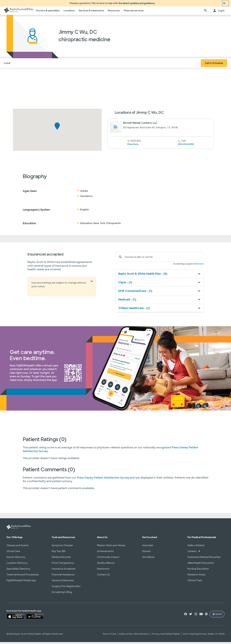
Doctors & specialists (48, 12)
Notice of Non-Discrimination (134, 636)
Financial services (134, 12)
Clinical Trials (195, 582)
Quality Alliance (106, 565)
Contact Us (103, 576)
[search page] (205, 13)
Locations (69, 12)
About (24, 65)
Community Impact (108, 559)
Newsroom (103, 571)
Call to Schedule (214, 65)
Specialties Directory (18, 571)
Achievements (105, 553)
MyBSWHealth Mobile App (21, 582)
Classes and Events (17, 547)
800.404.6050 (186, 146)
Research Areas (196, 576)
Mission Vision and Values (111, 547)
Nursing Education (198, 571)
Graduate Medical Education (204, 559)
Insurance (39, 65)
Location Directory (17, 565)
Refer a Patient (196, 547)
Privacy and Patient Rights (166, 636)
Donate (146, 553)
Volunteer (148, 547)
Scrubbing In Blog (62, 594)
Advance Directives (63, 582)
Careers (192, 553)
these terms (199, 266)
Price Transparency (63, 565)
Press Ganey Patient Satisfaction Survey (103, 479)
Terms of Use (109, 636)
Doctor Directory (16, 559)
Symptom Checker (62, 547)
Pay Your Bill (58, 553)
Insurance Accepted (64, 571)
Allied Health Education (201, 565)
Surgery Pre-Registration (66, 588)
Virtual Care (13, 553)
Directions (133, 146)
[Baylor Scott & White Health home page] (19, 13)
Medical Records (61, 559)
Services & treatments (91, 12)
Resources (114, 12)
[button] (57, 128)
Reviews (55, 65)
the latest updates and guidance (137, 4)
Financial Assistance (63, 576)
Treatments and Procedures (23, 576)
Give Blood (148, 559)
